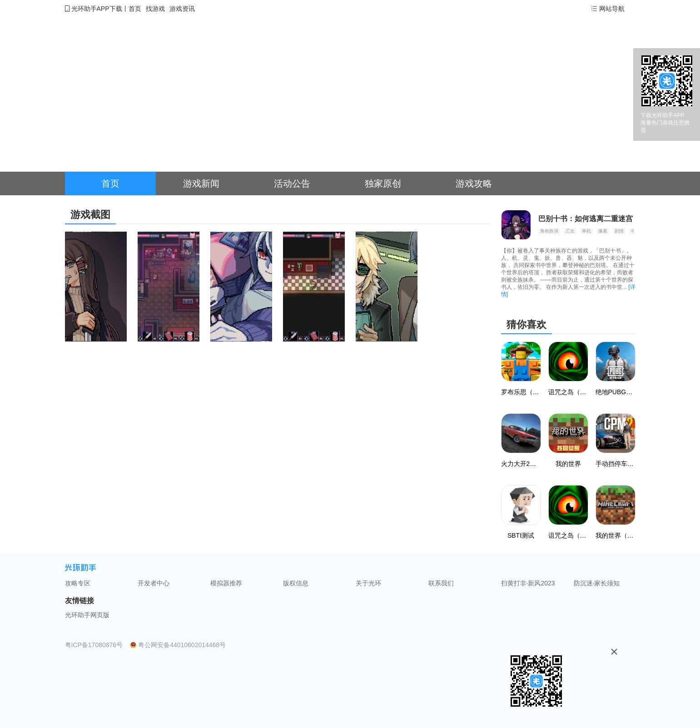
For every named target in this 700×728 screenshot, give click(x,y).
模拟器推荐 (226, 583)
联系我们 (441, 583)
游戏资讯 (182, 9)
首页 (135, 9)
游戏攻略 (474, 183)
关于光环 (368, 583)
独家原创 (383, 183)
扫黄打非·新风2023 (528, 583)
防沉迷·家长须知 (597, 583)
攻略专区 (78, 583)
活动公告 (292, 183)
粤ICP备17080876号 (94, 645)
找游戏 (155, 9)
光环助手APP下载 (97, 9)
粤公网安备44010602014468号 (182, 645)
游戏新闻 (201, 183)
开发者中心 (154, 583)
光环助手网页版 (87, 615)
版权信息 (296, 583)
